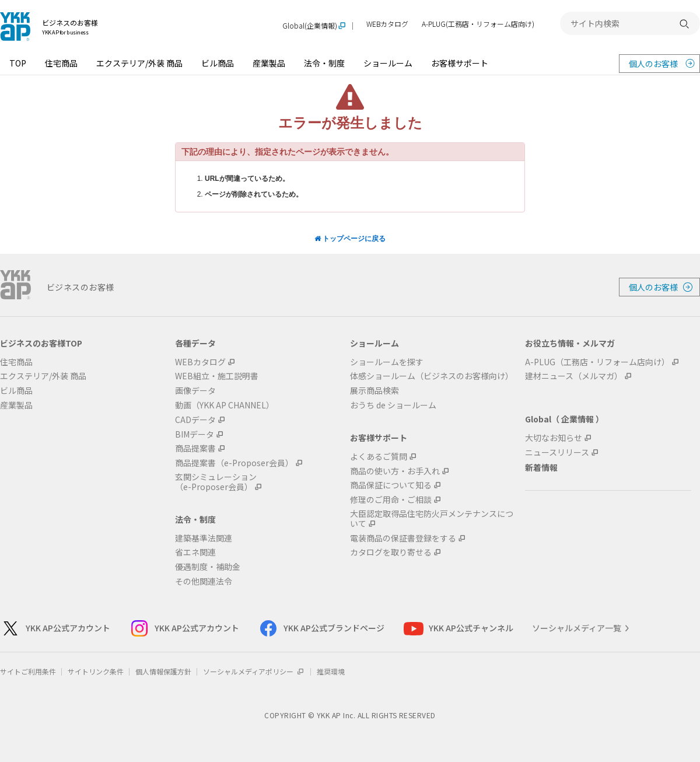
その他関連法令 (204, 581)
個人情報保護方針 (163, 671)
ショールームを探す (387, 362)
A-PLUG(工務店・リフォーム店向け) (478, 24)
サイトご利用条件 (28, 671)
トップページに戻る (350, 239)
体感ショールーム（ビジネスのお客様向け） (432, 376)
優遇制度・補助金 (208, 567)
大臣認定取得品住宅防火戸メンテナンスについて (432, 519)
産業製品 (269, 63)
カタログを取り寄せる (391, 552)
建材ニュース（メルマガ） (574, 376)
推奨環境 (331, 671)
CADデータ (195, 420)
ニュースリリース (557, 452)
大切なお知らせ (554, 438)
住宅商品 (61, 63)
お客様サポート (460, 63)
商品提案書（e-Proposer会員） (234, 463)
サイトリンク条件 (96, 671)
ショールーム (388, 63)
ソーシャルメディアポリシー (254, 671)
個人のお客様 (653, 64)
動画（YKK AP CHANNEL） (225, 405)
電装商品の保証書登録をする (403, 538)
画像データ (195, 391)
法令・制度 (324, 63)
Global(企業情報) (310, 26)
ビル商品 (218, 63)
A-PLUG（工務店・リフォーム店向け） (597, 362)
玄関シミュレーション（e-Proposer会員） (216, 482)
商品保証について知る (391, 485)
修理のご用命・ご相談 (391, 500)
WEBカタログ (387, 24)
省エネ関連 (195, 552)
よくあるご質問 (379, 457)
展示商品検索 (374, 391)
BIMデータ (195, 434)
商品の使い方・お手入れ (395, 471)
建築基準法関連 (204, 538)
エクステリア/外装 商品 (139, 63)
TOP (18, 63)
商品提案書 (195, 448)
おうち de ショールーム (393, 405)
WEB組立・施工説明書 (217, 376)
